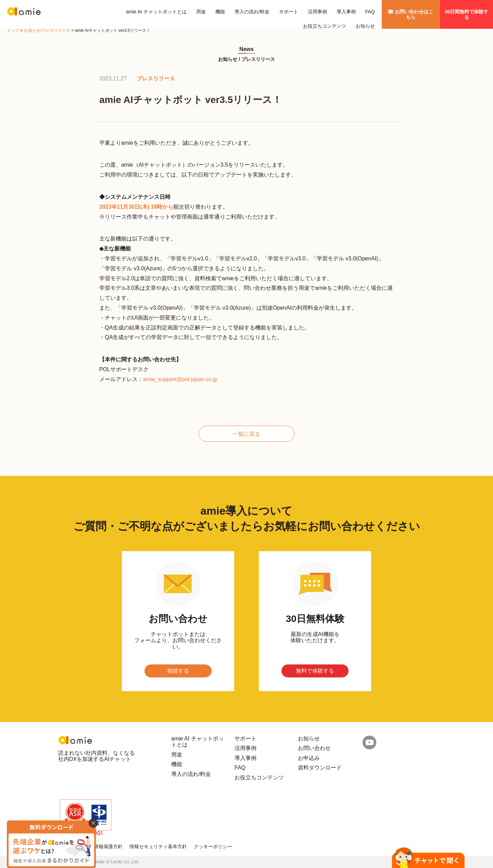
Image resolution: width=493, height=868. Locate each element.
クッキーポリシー (213, 846)
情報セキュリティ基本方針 (158, 846)
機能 (220, 12)
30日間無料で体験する (467, 14)
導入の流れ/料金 (252, 12)
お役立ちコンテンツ (325, 26)
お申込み (309, 758)
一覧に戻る (246, 434)
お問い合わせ (314, 748)
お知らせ (365, 26)
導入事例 (346, 12)
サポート (289, 12)
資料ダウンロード (320, 768)
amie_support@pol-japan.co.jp (180, 379)
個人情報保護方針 (103, 846)
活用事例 (317, 12)
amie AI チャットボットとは (156, 12)
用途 (201, 12)
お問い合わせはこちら (411, 14)
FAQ (370, 12)
